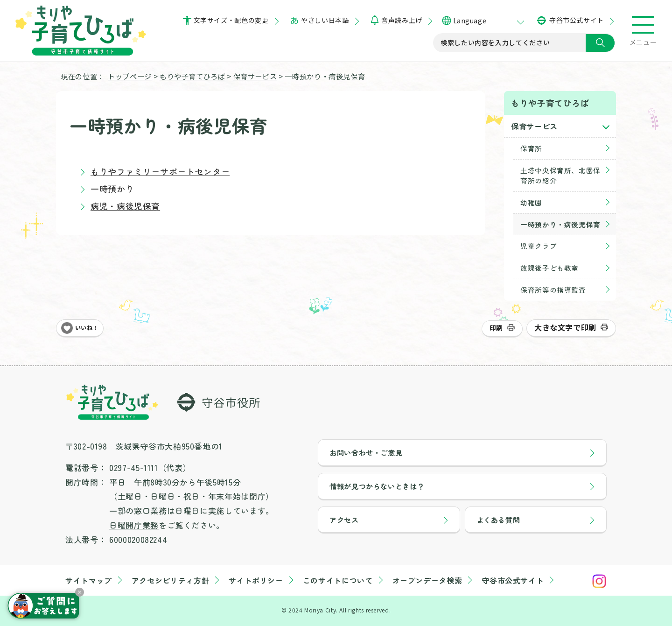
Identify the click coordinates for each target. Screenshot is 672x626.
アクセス (344, 520)
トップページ (130, 76)
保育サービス (255, 76)
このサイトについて (338, 580)
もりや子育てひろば (192, 76)
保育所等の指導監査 (553, 290)
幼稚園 (531, 202)
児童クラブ (539, 246)
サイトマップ (89, 580)
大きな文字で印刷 (565, 327)
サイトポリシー (256, 580)
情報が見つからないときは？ (377, 486)
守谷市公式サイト (577, 20)
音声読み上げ (402, 20)
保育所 (531, 148)
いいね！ (87, 328)
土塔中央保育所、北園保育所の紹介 (560, 175)
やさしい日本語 (325, 20)
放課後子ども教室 (549, 268)
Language (470, 21)
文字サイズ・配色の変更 (231, 20)
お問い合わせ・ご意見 (366, 452)
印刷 (496, 328)
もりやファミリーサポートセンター (160, 171)
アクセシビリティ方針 (170, 580)
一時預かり (112, 189)
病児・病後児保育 (125, 206)
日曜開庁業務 (134, 525)
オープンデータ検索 (427, 580)
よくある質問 (498, 520)
